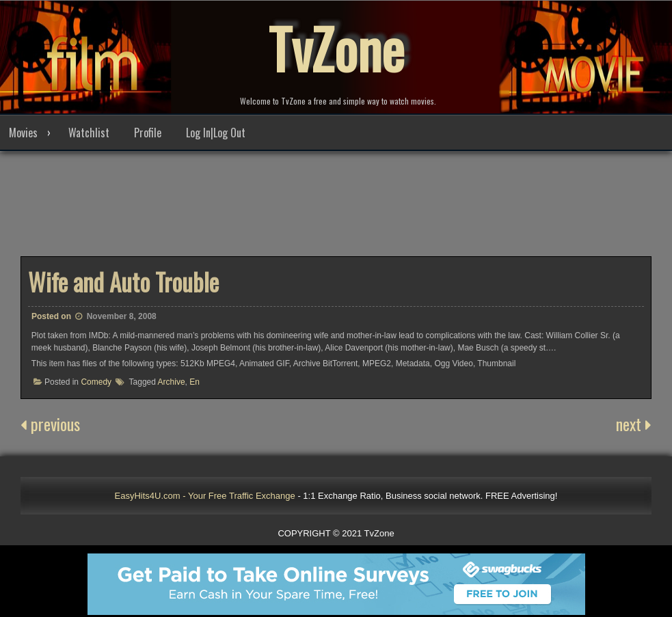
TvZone (336, 48)
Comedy (96, 382)
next (634, 424)
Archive (172, 382)
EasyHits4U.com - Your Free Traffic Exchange (205, 496)
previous (50, 424)
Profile (148, 133)
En (194, 382)
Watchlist (89, 133)
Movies (23, 133)
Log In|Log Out (216, 133)
